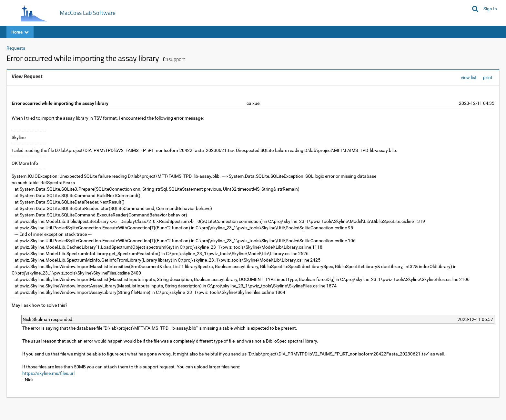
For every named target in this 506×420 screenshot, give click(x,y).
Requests (16, 48)
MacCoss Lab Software (88, 13)
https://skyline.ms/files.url (48, 373)
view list (469, 77)
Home (20, 32)
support (177, 59)
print (488, 77)
